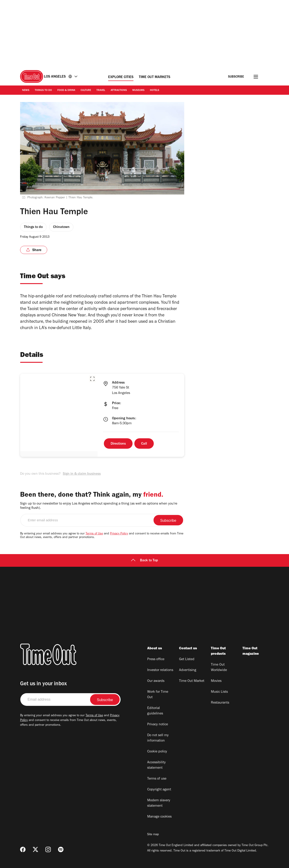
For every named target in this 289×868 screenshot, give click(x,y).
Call (144, 444)
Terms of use (157, 779)
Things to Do (43, 90)
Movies (216, 681)
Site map (153, 835)
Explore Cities (121, 77)
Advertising (188, 670)
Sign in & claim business (82, 474)
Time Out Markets (155, 77)
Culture (86, 90)
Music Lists (219, 692)
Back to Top (144, 561)
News (26, 90)
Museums (138, 90)
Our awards (156, 681)
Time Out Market (192, 681)
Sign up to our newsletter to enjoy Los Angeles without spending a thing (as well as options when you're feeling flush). (99, 506)
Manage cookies (159, 817)
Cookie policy (157, 752)
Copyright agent (159, 790)
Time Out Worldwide (219, 668)
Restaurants (220, 703)
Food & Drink (66, 90)
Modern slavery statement (159, 803)
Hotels (155, 90)
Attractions (119, 90)
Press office (156, 659)
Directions (118, 444)
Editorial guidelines (155, 711)
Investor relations (160, 670)
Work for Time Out (158, 695)
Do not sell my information (158, 738)
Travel (101, 90)
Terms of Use (94, 534)
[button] (92, 379)
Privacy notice (158, 725)
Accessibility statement (156, 765)
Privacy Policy (119, 534)
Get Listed (187, 659)
